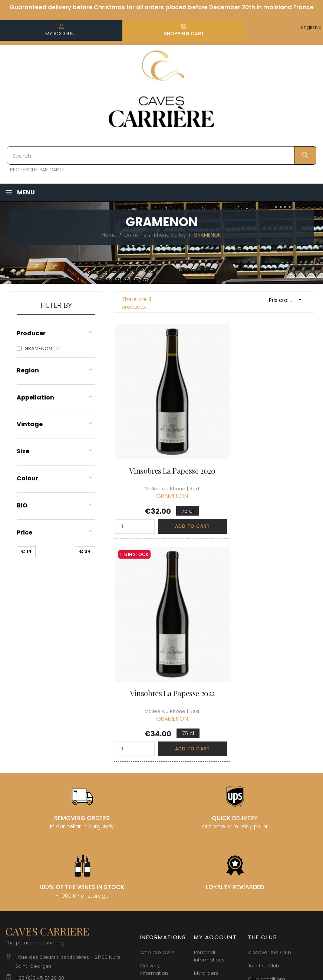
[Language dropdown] (311, 28)
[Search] (161, 155)
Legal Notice (155, 822)
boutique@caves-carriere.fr (49, 804)
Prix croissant (288, 300)
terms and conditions (153, 805)
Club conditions (267, 794)
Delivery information (154, 784)
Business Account (161, 862)
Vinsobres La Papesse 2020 (161, 445)
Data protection (159, 835)
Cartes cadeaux (214, 828)
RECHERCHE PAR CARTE (35, 170)
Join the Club (263, 780)
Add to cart (178, 501)
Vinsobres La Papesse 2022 (267, 445)
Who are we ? (157, 767)
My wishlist (207, 814)
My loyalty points (214, 801)
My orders (206, 788)
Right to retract (158, 849)
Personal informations (209, 771)
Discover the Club (269, 767)
